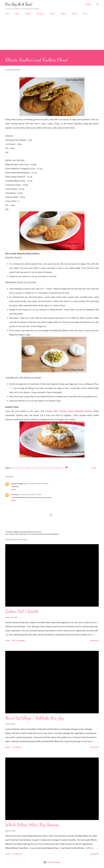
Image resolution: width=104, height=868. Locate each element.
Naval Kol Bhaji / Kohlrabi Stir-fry (34, 718)
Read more (95, 641)
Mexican (74, 14)
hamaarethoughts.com (19, 484)
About (17, 14)
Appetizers (15, 468)
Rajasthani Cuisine (44, 468)
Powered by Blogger (52, 862)
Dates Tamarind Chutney (80, 411)
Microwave (41, 14)
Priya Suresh (16, 494)
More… (85, 14)
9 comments (17, 854)
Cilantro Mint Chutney (56, 411)
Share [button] (94, 468)
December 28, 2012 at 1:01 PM (38, 484)
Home (7, 14)
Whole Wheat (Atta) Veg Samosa (32, 825)
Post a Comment (18, 641)
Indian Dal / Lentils (22, 611)
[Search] (89, 4)
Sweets (53, 14)
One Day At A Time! (19, 4)
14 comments (17, 747)
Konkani (28, 14)
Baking (63, 14)
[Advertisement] (52, 35)
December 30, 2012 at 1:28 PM (31, 494)
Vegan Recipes (58, 468)
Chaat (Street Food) (28, 468)
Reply (14, 490)
